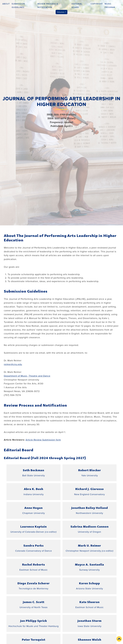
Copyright (97, 4)
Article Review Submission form (43, 440)
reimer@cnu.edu (13, 364)
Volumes (61, 12)
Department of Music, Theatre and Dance (27, 376)
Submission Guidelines (18, 5)
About (6, 4)
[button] (119, 639)
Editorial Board (77, 5)
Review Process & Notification (48, 5)
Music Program (110, 5)
